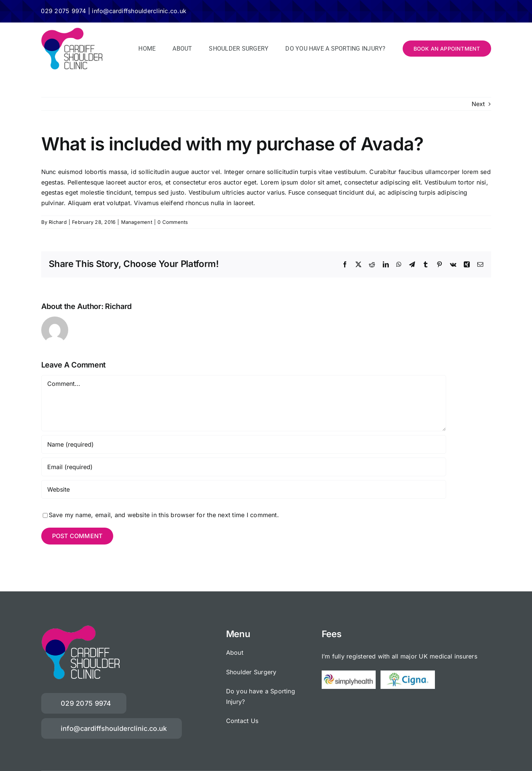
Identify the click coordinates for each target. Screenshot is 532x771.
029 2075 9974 (63, 11)
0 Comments (173, 222)
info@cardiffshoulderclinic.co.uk (139, 11)
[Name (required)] (244, 444)
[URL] (244, 489)
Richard (58, 222)
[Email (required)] (244, 467)
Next (478, 104)
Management (137, 222)
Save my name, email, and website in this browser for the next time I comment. (164, 515)
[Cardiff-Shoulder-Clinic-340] (72, 30)
